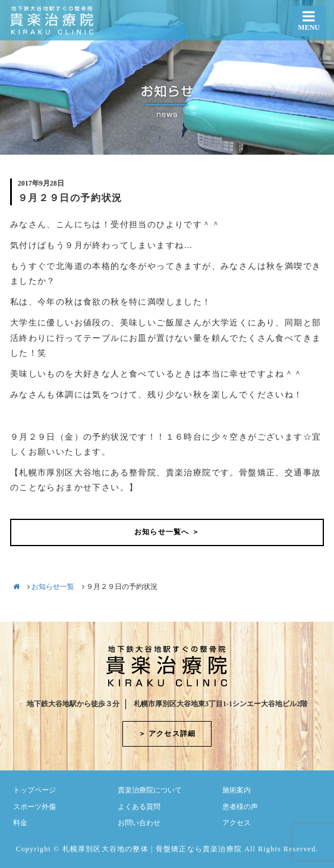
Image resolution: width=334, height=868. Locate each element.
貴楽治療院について (150, 790)
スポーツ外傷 (34, 807)
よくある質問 (139, 807)
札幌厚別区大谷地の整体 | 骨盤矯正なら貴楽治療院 (152, 849)
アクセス (237, 823)
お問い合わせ (139, 823)
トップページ (34, 790)
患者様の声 (240, 807)
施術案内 (237, 790)
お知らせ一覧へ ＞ (167, 532)
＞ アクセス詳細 (167, 734)
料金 (20, 823)
